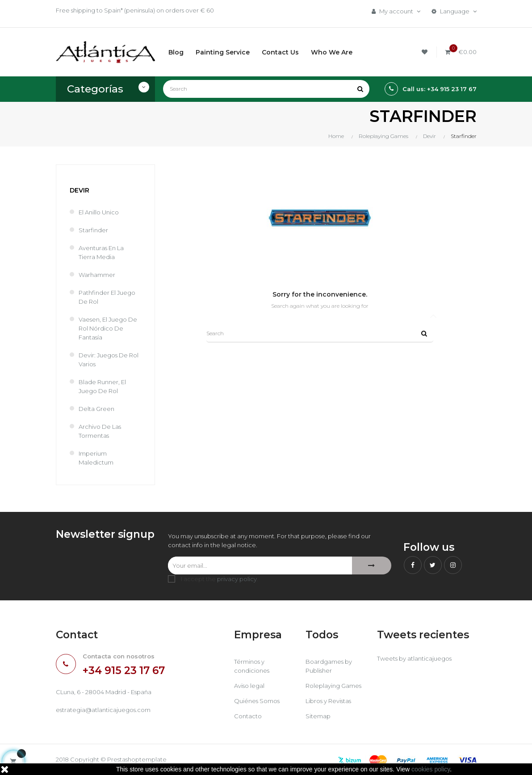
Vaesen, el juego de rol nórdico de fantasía (108, 328)
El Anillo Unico (99, 212)
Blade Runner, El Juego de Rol (102, 386)
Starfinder (93, 230)
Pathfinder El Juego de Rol (107, 297)
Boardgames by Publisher (329, 666)
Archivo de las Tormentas (100, 431)
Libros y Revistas (328, 701)
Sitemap (318, 716)
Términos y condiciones (252, 666)
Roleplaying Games (333, 686)
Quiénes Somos (257, 701)
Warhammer (97, 275)
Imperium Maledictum (96, 458)
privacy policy (237, 579)
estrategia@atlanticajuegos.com (103, 710)
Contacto (248, 716)
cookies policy (431, 769)
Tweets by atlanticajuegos (414, 658)
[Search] (266, 89)
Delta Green (96, 409)
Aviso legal (249, 686)
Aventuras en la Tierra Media (101, 252)
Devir (80, 190)
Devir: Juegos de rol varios (109, 360)
